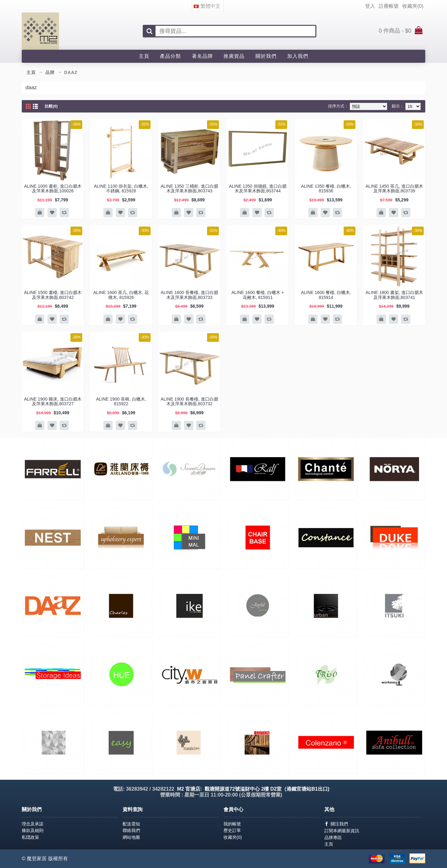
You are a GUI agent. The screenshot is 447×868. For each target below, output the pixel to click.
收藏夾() (233, 837)
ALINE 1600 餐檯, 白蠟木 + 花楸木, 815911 (257, 295)
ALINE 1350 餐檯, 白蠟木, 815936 (326, 188)
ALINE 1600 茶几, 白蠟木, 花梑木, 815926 (121, 295)
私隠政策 (30, 837)
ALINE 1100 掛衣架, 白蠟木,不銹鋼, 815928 (121, 188)
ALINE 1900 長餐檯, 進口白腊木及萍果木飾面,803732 (189, 401)
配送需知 (131, 824)
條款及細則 (33, 830)
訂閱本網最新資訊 (342, 831)
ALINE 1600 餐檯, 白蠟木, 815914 (326, 295)
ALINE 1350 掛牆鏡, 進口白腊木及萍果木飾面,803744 (257, 188)
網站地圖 (131, 837)
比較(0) (51, 106)
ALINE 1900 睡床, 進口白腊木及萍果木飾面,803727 (53, 401)
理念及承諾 (33, 824)
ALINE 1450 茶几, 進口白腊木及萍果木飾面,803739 (394, 188)
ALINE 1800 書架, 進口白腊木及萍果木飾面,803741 (394, 295)
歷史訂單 (232, 830)
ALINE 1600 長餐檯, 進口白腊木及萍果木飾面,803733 (189, 295)
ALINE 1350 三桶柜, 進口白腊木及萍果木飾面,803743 (189, 188)
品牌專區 (333, 838)
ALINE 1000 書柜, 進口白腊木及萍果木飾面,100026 (53, 188)
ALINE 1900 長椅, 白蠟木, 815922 (121, 401)
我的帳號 (232, 824)
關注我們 (336, 824)
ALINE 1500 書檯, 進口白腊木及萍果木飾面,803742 (53, 295)
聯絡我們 (131, 830)
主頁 (329, 844)
